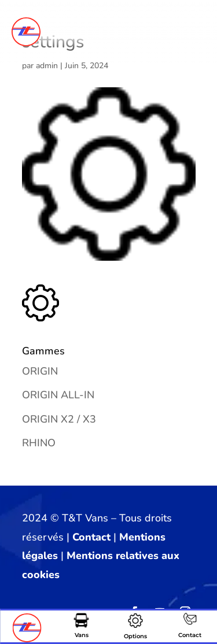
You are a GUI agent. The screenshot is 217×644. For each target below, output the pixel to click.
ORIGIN (40, 371)
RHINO (39, 443)
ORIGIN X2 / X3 (59, 419)
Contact (91, 537)
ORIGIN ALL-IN (58, 395)
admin (47, 66)
